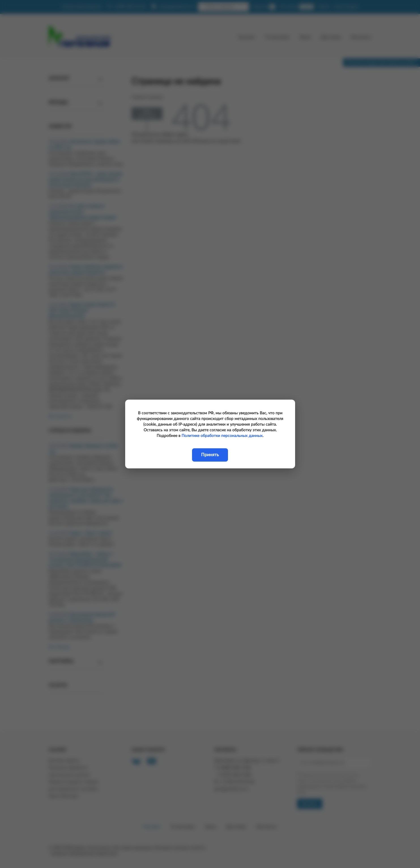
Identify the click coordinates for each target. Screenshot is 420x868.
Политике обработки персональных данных (222, 436)
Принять (210, 455)
